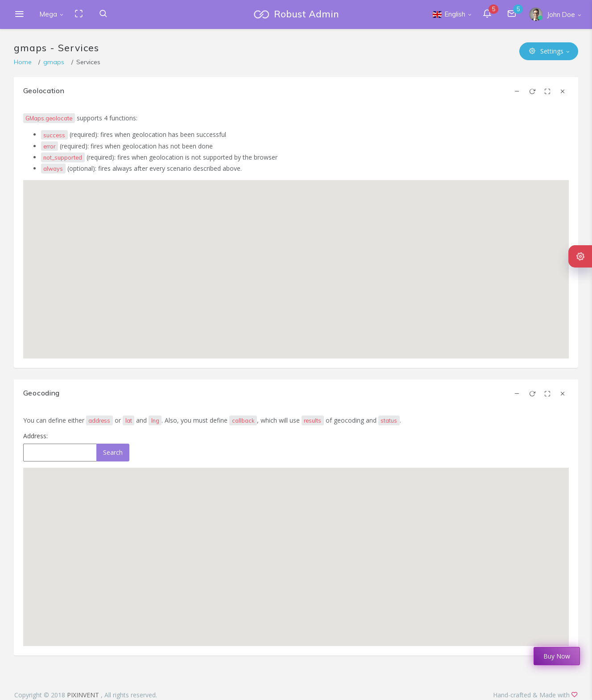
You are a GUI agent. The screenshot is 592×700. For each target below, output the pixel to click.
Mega (48, 14)
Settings (546, 51)
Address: (35, 436)
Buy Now (557, 656)
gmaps (54, 62)
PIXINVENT (84, 695)
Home (23, 62)
